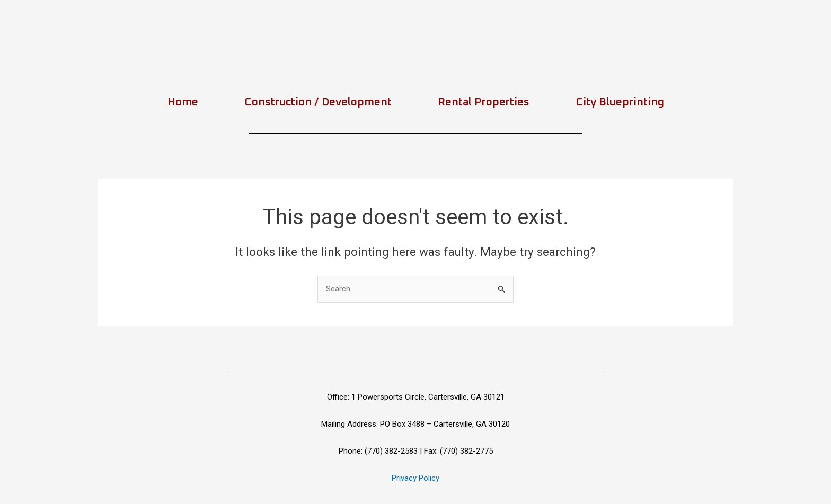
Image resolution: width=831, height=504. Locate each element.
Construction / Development (318, 102)
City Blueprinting (620, 102)
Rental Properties (484, 102)
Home (183, 102)
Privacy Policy (415, 478)
